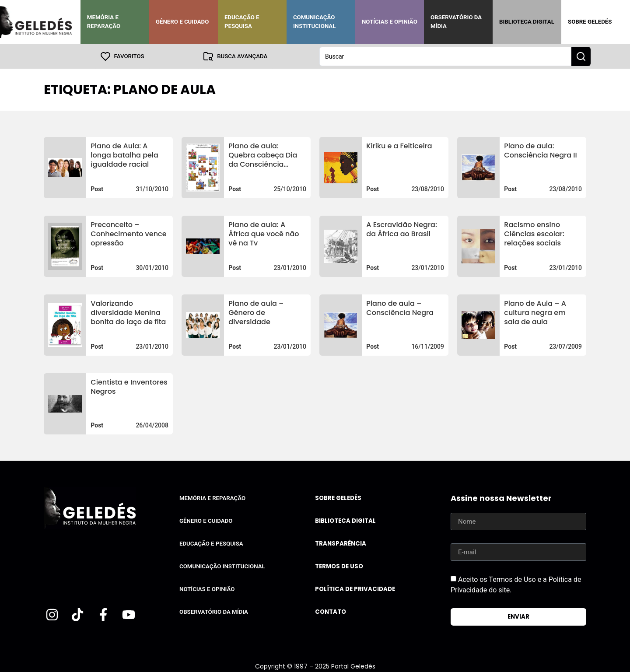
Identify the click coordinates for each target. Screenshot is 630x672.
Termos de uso (339, 566)
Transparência (341, 543)
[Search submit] (581, 56)
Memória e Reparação (104, 22)
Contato (331, 611)
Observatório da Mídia (456, 22)
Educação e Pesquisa (242, 22)
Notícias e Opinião (390, 22)
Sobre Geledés (590, 22)
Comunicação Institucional (315, 22)
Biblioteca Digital (527, 22)
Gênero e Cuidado (182, 22)
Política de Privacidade (355, 589)
